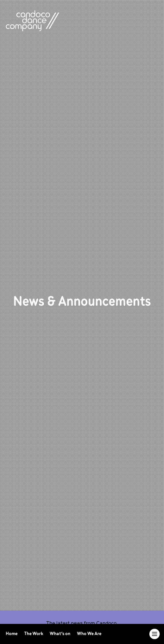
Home (12, 634)
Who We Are (89, 634)
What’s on (60, 634)
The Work (34, 634)
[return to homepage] (32, 21)
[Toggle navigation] (155, 634)
